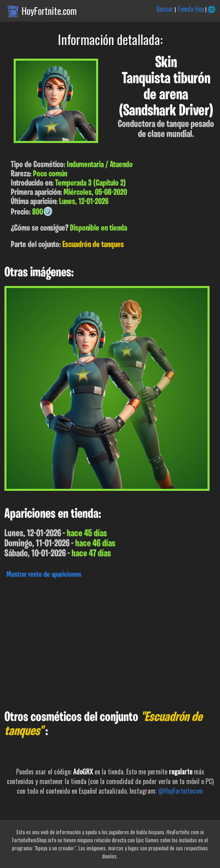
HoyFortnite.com (49, 11)
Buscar (165, 9)
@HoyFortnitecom (181, 791)
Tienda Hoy (190, 9)
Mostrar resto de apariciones (44, 575)
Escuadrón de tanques (93, 245)
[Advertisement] (110, 642)
